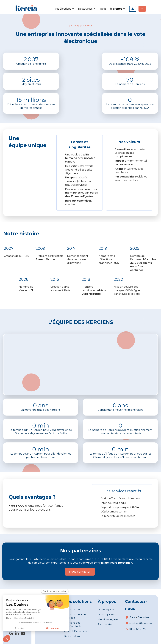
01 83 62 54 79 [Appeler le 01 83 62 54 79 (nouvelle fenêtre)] (138, 629)
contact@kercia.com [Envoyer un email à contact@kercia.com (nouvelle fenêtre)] (142, 623)
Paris (133, 617)
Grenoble (143, 617)
